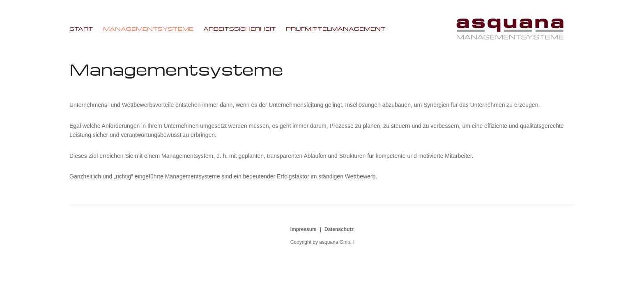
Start (81, 29)
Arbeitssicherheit (240, 29)
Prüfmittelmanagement (336, 29)
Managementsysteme (148, 29)
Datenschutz (339, 229)
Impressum (304, 229)
